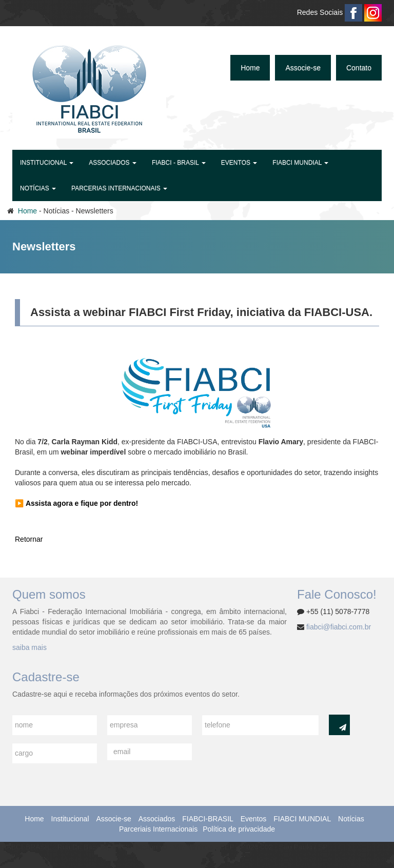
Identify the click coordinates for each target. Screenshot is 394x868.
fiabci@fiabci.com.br (339, 627)
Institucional (70, 819)
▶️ (76, 503)
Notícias (351, 819)
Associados (157, 819)
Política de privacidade (239, 829)
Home (250, 68)
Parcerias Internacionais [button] (119, 188)
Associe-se (303, 68)
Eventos (254, 819)
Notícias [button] (38, 188)
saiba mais (29, 647)
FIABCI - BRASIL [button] (179, 163)
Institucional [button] (47, 163)
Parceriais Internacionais (158, 829)
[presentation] (280, 763)
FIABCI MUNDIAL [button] (300, 163)
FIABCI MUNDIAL (302, 819)
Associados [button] (113, 163)
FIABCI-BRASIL (208, 819)
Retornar (29, 539)
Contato (359, 68)
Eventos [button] (239, 163)
